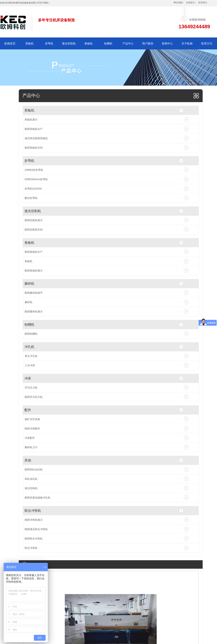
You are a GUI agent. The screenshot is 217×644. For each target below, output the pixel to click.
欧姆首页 (10, 43)
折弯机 (49, 43)
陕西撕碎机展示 (34, 312)
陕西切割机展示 (34, 220)
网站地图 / (179, 3)
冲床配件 (30, 438)
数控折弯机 (31, 198)
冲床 (28, 378)
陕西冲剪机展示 (34, 520)
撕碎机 (29, 284)
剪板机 (30, 43)
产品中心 (128, 43)
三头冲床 (30, 365)
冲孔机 (29, 347)
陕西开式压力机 (34, 397)
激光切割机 (69, 43)
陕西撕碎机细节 (34, 293)
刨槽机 (108, 43)
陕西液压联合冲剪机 (36, 529)
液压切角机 (31, 488)
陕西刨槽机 (31, 334)
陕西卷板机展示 (34, 271)
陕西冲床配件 (32, 429)
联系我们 (203, 3)
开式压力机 (31, 388)
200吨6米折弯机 (34, 170)
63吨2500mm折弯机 (36, 179)
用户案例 (148, 43)
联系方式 (207, 43)
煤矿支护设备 (32, 419)
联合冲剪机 (33, 511)
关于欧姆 (187, 43)
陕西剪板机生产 (34, 129)
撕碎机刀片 (31, 447)
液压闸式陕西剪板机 (36, 138)
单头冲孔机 (31, 356)
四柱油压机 (31, 479)
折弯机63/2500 (33, 189)
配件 (28, 410)
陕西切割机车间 (34, 230)
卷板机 (89, 43)
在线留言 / (191, 3)
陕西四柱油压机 (34, 469)
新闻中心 (167, 43)
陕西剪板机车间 (34, 148)
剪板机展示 (31, 120)
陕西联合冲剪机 (34, 539)
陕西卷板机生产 (34, 252)
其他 (28, 460)
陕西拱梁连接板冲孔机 (38, 498)
